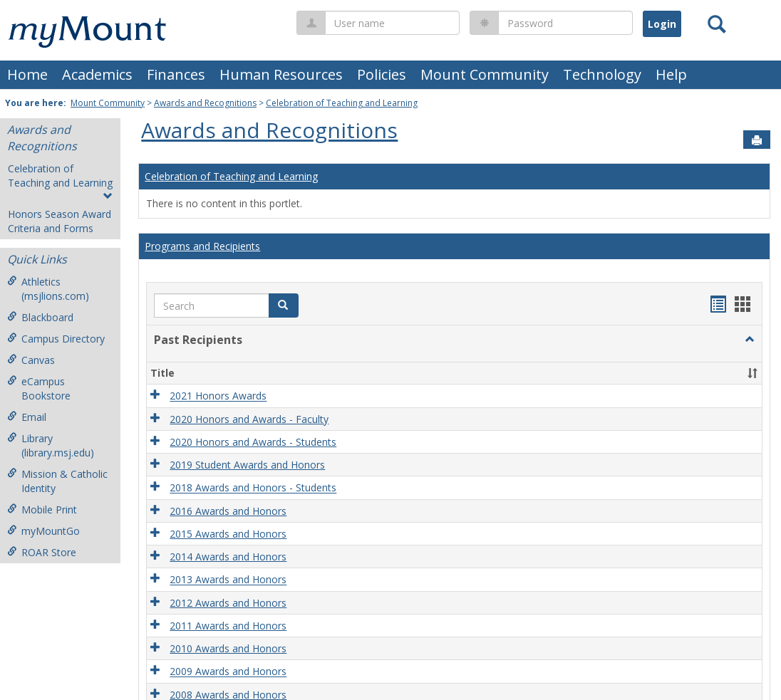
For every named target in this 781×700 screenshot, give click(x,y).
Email (27, 417)
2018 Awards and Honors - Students (253, 488)
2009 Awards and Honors (228, 672)
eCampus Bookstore (39, 388)
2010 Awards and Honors (228, 648)
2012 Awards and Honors (228, 603)
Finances (176, 74)
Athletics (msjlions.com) (48, 289)
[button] (284, 305)
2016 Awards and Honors (228, 511)
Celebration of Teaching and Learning (342, 103)
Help (671, 74)
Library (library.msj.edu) (51, 445)
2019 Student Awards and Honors (247, 465)
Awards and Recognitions (205, 103)
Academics (97, 74)
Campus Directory (56, 339)
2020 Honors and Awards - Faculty (249, 419)
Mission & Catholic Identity (57, 481)
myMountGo (43, 531)
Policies (382, 74)
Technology (602, 74)
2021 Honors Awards (218, 396)
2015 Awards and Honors (228, 534)
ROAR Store (42, 552)
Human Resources (281, 74)
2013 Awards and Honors (228, 580)
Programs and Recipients (202, 246)
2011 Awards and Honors (228, 626)
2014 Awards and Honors (228, 557)
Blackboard (40, 317)
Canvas (31, 360)
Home (27, 74)
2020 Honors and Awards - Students (253, 442)
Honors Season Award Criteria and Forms (60, 221)
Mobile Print (42, 510)
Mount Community (485, 74)
